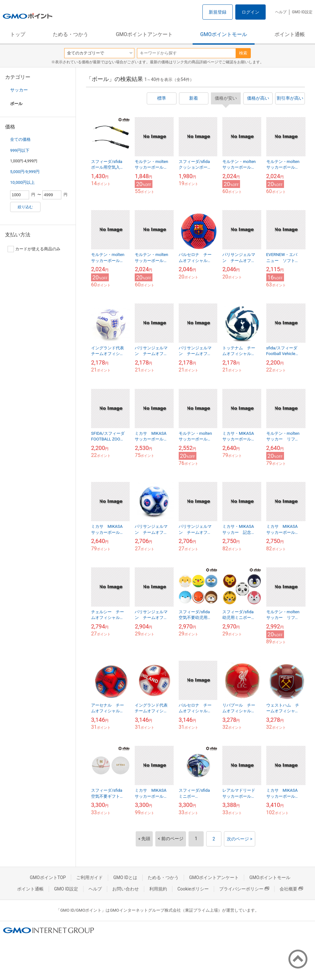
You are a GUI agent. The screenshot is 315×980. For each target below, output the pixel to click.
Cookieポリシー (193, 889)
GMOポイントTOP (48, 877)
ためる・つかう (71, 34)
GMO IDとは (125, 877)
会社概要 (291, 889)
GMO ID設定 (302, 12)
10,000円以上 (22, 182)
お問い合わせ (126, 889)
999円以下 (20, 150)
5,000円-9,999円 (25, 172)
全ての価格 (20, 139)
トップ (18, 34)
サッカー (19, 90)
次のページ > (240, 839)
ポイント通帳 (290, 34)
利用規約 (158, 889)
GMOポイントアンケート (144, 34)
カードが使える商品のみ (34, 249)
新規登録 (218, 12)
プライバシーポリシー (244, 889)
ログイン (250, 12)
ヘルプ (281, 12)
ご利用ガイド (90, 877)
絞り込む (25, 207)
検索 (243, 53)
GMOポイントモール (224, 34)
